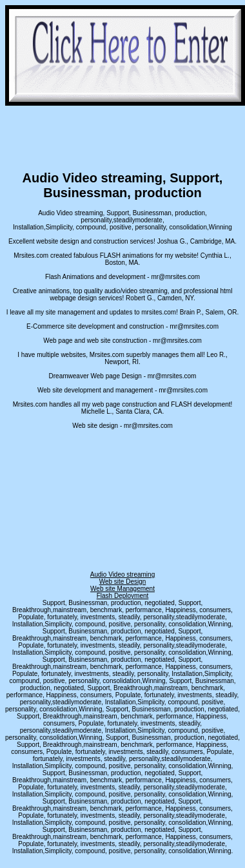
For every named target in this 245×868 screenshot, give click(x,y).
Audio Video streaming (122, 574)
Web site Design (123, 582)
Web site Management (122, 589)
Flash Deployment (123, 596)
